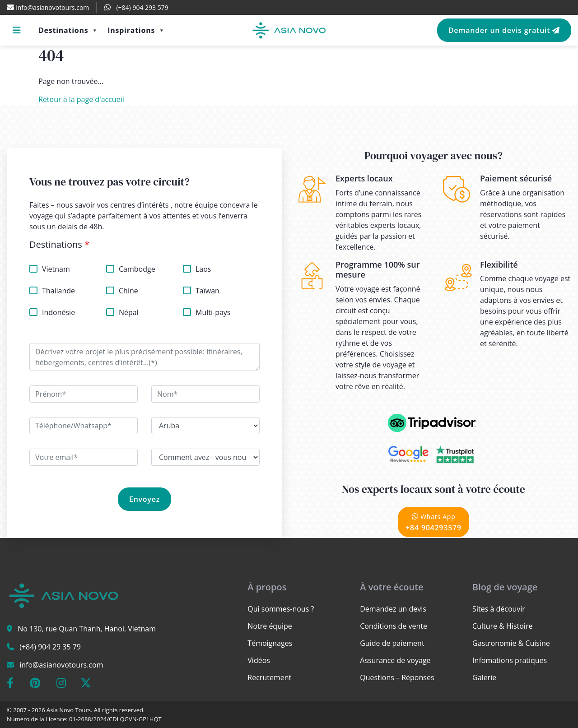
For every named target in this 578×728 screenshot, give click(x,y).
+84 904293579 (433, 522)
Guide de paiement (392, 643)
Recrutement (269, 677)
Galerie (484, 677)
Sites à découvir (499, 609)
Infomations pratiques (510, 660)
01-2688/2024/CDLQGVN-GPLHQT (115, 719)
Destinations (68, 30)
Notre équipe (270, 626)
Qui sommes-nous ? (281, 609)
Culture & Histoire (502, 626)
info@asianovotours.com (61, 665)
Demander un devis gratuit (504, 30)
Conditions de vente (394, 626)
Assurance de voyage (395, 660)
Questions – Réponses (397, 677)
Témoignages (270, 643)
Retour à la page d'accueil (81, 99)
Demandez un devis (393, 609)
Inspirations (136, 30)
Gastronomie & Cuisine (511, 643)
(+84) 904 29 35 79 (50, 647)
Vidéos (259, 660)
